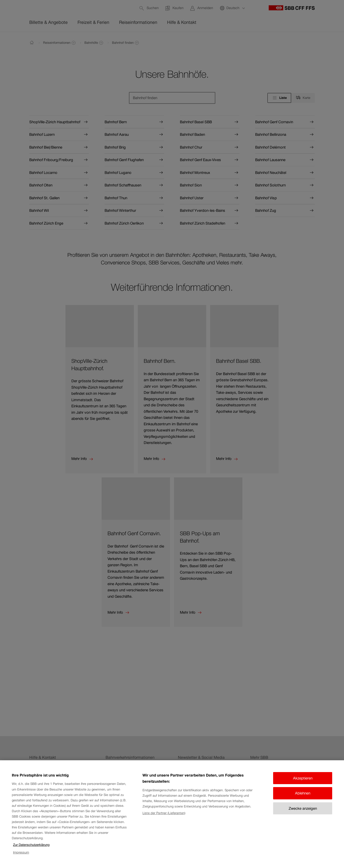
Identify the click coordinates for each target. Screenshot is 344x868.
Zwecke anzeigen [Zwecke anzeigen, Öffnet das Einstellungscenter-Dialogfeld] (303, 812)
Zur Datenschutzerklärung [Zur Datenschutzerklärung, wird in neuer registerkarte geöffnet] (31, 848)
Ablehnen (303, 797)
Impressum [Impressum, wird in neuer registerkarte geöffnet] (21, 856)
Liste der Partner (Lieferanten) (164, 816)
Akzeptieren (303, 782)
